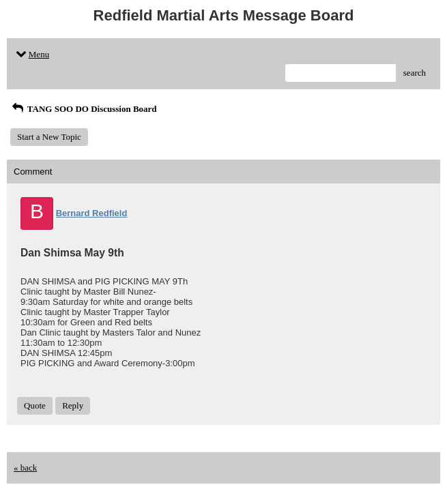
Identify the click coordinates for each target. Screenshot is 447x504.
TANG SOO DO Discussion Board (84, 109)
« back (25, 468)
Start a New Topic (49, 137)
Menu (31, 54)
